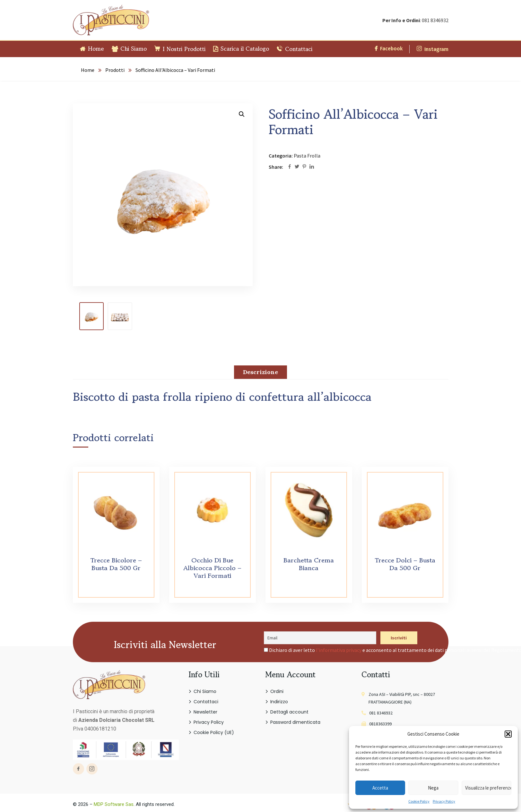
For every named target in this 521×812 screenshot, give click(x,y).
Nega (433, 788)
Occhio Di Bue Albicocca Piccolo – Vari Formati (212, 568)
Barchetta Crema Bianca (309, 564)
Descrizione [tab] (260, 372)
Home (88, 70)
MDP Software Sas (114, 804)
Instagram (433, 49)
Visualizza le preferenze (488, 788)
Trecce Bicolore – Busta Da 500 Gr (116, 564)
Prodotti (115, 70)
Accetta (380, 788)
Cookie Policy (419, 801)
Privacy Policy (444, 801)
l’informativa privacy (339, 650)
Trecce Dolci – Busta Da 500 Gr (405, 564)
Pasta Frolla (307, 156)
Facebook (389, 49)
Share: (276, 167)
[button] (508, 734)
